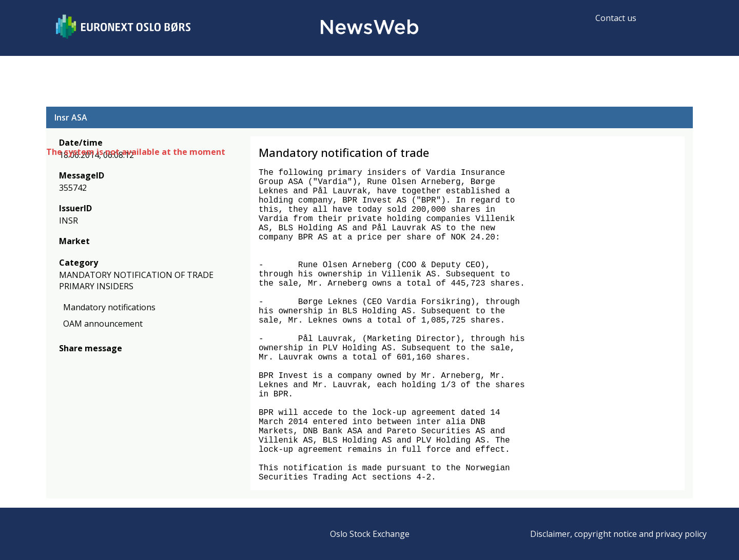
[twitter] (81, 363)
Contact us (616, 18)
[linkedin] (100, 363)
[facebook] (65, 363)
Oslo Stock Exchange (370, 534)
